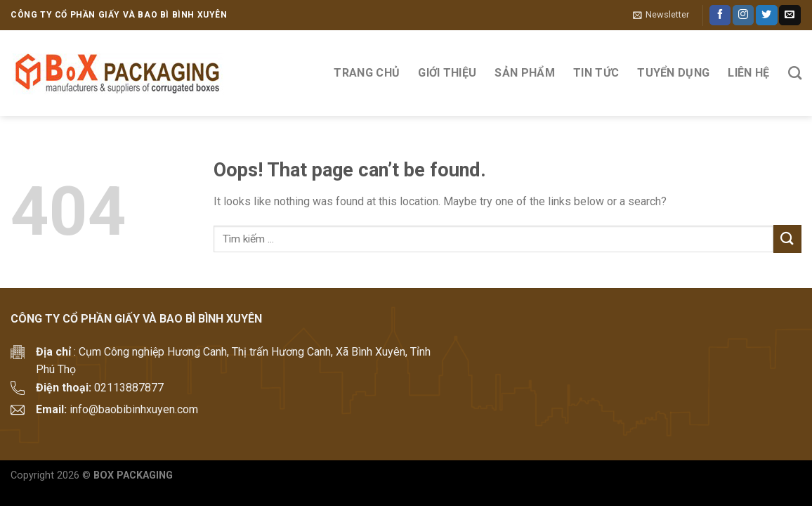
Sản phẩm (525, 73)
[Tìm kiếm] (795, 73)
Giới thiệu (447, 73)
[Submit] (787, 239)
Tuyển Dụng (673, 73)
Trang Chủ (367, 73)
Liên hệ (748, 73)
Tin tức (596, 73)
